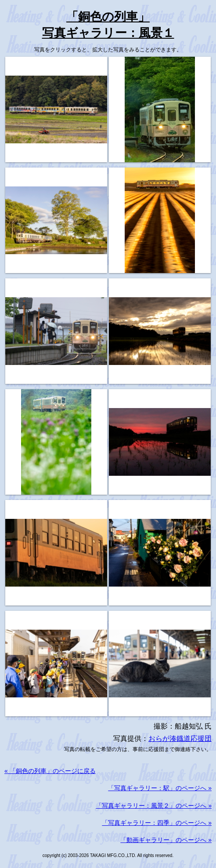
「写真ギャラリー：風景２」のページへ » (154, 806)
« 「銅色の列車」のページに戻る (50, 771)
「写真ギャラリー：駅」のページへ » (160, 788)
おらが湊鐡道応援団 (180, 739)
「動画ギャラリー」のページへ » (166, 840)
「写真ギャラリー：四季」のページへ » (157, 823)
